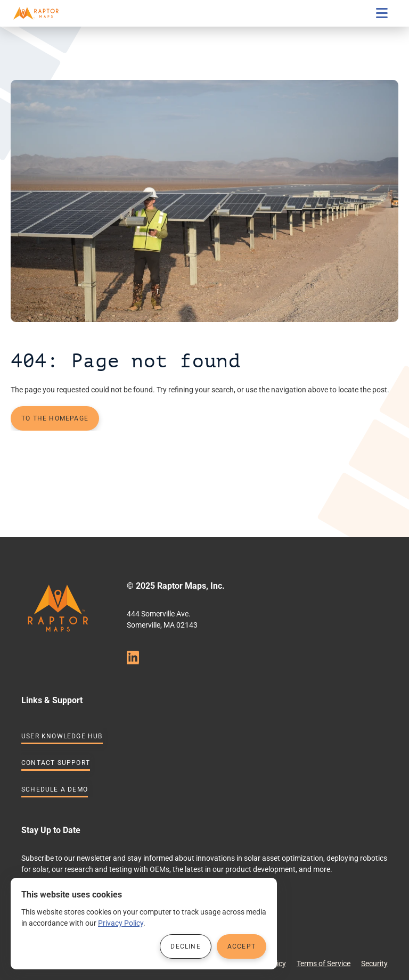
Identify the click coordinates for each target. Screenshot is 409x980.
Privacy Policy (121, 923)
